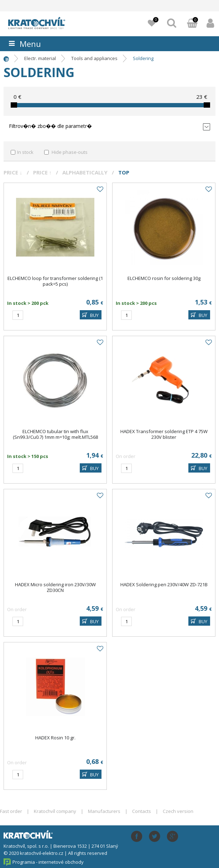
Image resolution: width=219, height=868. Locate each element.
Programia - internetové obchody (48, 862)
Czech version (178, 811)
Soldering (143, 58)
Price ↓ (13, 172)
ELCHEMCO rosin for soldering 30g (164, 278)
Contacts (142, 811)
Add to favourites (100, 189)
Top (124, 172)
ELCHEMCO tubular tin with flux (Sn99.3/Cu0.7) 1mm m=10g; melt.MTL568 (55, 434)
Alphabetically (85, 172)
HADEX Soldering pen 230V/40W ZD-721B (164, 584)
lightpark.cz (45, 23)
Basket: (192, 24)
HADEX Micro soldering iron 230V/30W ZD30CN (55, 587)
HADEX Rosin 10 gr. (55, 738)
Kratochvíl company (55, 811)
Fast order (11, 811)
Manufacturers (104, 811)
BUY (94, 315)
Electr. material (40, 58)
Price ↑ (43, 172)
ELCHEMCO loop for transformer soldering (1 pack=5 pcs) (55, 281)
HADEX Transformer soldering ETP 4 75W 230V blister (164, 434)
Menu (30, 44)
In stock (25, 152)
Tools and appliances (94, 58)
